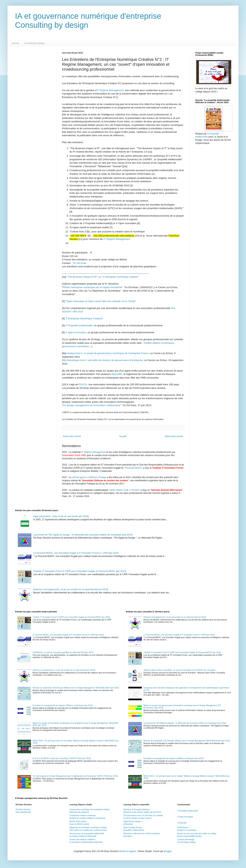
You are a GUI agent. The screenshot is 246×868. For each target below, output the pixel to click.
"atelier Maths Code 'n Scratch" (125, 490)
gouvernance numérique (75, 346)
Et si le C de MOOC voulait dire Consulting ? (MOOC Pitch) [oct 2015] (62, 758)
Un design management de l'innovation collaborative (92, 405)
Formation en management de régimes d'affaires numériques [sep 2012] (63, 705)
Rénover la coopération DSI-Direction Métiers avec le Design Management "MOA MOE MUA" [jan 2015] (76, 688)
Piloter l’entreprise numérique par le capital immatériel (92, 287)
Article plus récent (72, 436)
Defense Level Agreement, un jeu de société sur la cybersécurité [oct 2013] (71, 589)
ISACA (83, 384)
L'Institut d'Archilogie (186, 840)
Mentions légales (128, 851)
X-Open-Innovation (76, 332)
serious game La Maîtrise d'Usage (89, 477)
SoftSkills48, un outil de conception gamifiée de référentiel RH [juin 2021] (63, 652)
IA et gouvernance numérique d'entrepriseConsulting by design (88, 21)
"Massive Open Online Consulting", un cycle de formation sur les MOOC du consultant (179, 670)
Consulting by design (34, 43)
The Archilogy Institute (186, 842)
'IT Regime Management (110, 90)
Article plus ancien (174, 436)
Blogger (168, 851)
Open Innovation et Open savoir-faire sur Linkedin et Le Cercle (101, 301)
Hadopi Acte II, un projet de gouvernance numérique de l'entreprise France (108, 353)
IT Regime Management (94, 452)
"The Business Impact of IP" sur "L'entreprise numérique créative (102, 277)
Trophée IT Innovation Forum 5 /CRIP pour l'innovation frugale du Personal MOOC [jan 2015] (80, 571)
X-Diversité (182, 823)
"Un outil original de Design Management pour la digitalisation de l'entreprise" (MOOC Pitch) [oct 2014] (75, 776)
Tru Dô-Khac (79, 263)
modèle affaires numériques (159, 343)
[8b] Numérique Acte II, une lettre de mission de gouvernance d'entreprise (102, 360)
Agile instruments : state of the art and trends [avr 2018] (61, 516)
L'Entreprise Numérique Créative (84, 318)
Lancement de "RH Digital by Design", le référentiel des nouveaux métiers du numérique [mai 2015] (83, 535)
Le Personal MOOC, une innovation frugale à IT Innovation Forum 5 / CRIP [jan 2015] (76, 553)
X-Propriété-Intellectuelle (79, 325)
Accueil (15, 43)
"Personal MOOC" (133, 468)
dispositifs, (117, 374)
